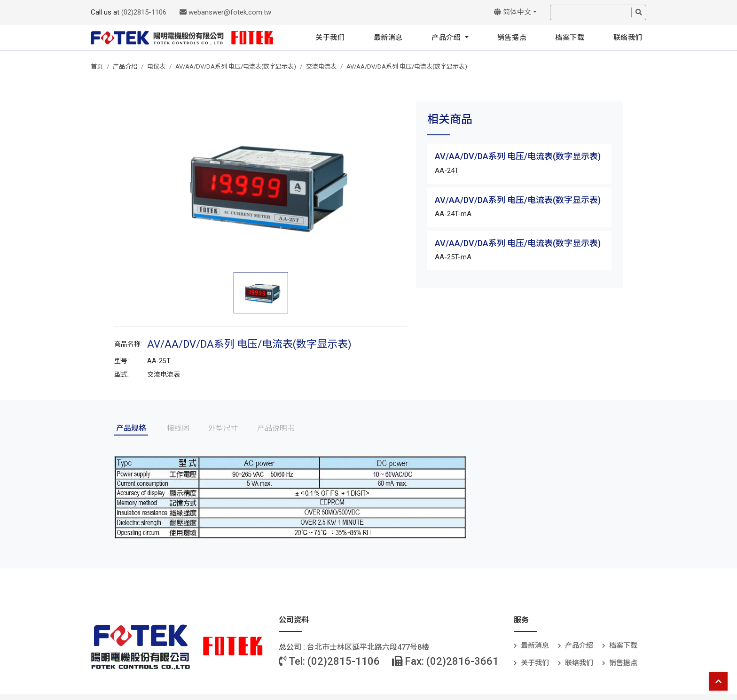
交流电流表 (321, 66)
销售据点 (512, 38)
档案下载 (570, 38)
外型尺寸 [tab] (223, 428)
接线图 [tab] (178, 428)
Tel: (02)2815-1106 (329, 661)
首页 (97, 66)
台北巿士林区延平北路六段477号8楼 (368, 647)
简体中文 (513, 12)
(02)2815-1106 (144, 12)
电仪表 (156, 66)
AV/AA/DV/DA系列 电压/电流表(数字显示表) (236, 66)
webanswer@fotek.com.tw (225, 12)
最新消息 (388, 38)
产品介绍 (447, 38)
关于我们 (330, 38)
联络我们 (628, 38)
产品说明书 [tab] (276, 428)
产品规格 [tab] (131, 428)
